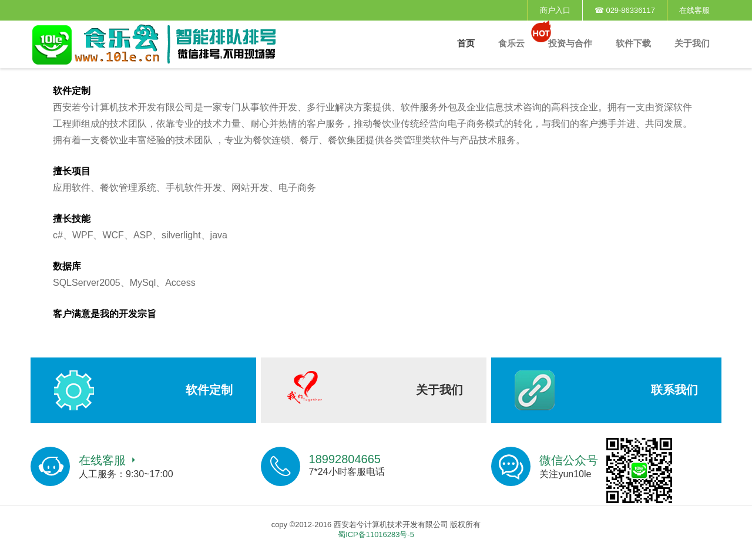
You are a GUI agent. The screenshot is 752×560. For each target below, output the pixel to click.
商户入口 (555, 10)
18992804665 (345, 459)
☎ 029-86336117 (625, 10)
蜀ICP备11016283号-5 (376, 534)
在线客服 (694, 10)
